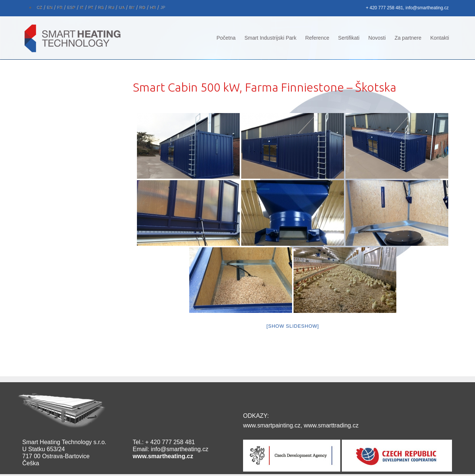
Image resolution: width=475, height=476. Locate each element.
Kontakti (440, 38)
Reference (317, 38)
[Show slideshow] (293, 326)
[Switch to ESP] (71, 7)
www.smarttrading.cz (331, 425)
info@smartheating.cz (179, 449)
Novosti (377, 38)
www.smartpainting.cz (272, 425)
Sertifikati (349, 38)
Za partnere (408, 38)
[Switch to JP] (163, 7)
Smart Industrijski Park (271, 38)
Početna (226, 38)
